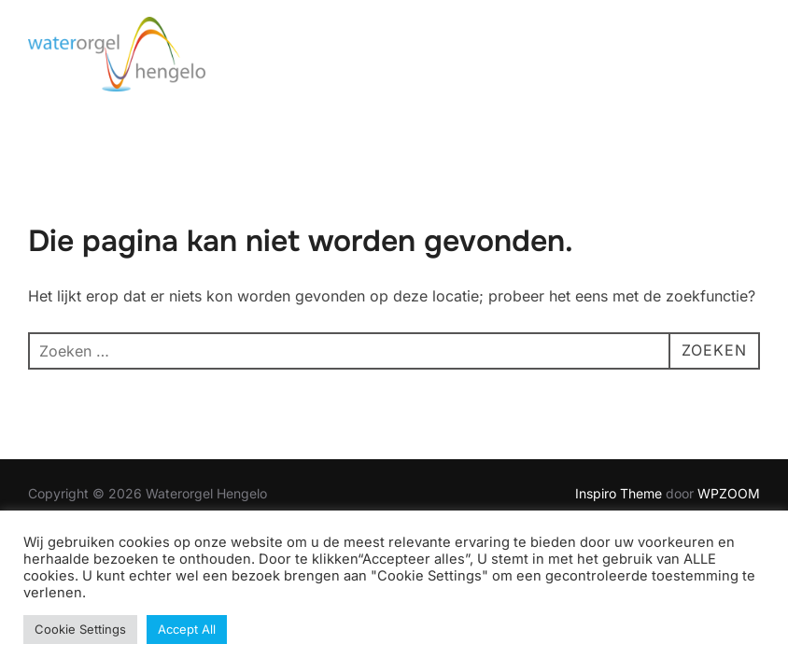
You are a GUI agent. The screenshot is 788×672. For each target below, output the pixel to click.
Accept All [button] (187, 629)
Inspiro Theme (619, 493)
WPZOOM (729, 493)
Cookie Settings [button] (80, 629)
